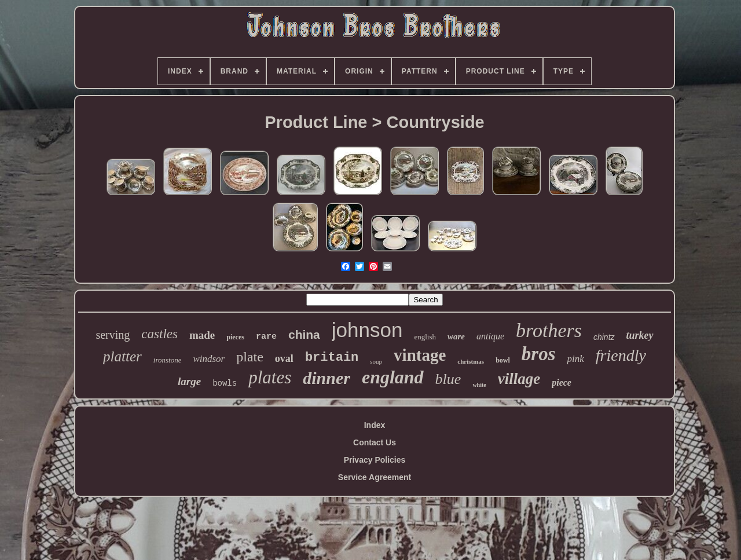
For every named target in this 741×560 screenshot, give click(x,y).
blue (448, 379)
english (425, 337)
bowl (503, 360)
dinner (327, 378)
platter (122, 356)
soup (376, 361)
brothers (549, 330)
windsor (209, 359)
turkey (640, 335)
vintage (420, 355)
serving (113, 335)
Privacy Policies (375, 460)
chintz (604, 337)
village (519, 379)
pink (576, 359)
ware (456, 336)
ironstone (168, 360)
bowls (225, 383)
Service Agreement (375, 477)
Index (375, 425)
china (304, 334)
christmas (471, 361)
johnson (367, 330)
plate (250, 357)
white (479, 385)
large (189, 381)
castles (159, 334)
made (202, 335)
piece (562, 383)
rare (266, 337)
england (393, 377)
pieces (235, 337)
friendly (621, 355)
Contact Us (375, 442)
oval (284, 358)
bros (539, 354)
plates (270, 377)
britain (332, 358)
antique (490, 336)
